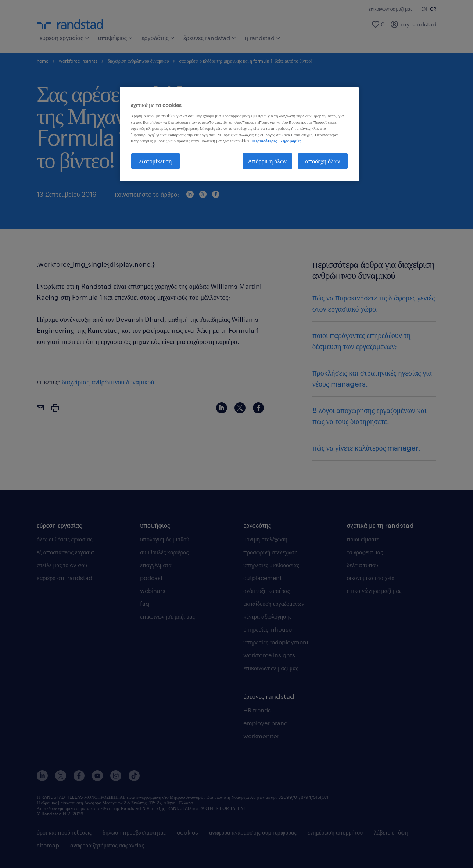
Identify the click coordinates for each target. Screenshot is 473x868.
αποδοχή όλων (323, 161)
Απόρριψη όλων (267, 161)
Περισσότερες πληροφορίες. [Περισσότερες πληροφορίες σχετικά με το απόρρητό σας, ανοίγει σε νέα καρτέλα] (277, 141)
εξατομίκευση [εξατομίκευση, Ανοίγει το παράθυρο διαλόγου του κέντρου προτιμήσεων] (156, 161)
